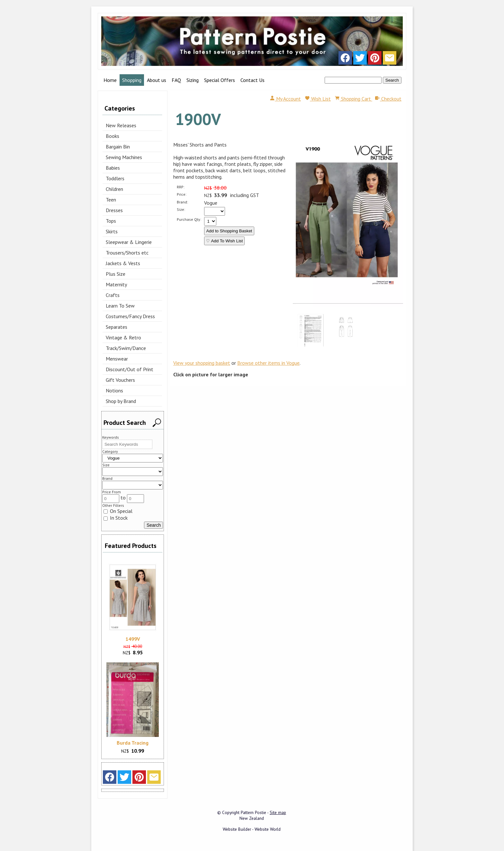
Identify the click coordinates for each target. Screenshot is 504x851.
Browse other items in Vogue (268, 363)
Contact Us (252, 80)
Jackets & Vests (123, 263)
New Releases (121, 125)
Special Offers (220, 80)
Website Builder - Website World (252, 829)
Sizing (193, 80)
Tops (111, 221)
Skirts (112, 231)
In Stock (116, 518)
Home (110, 80)
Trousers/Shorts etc (127, 253)
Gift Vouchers (120, 380)
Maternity (116, 284)
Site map (278, 812)
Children (114, 189)
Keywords (111, 437)
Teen (111, 200)
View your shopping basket (202, 363)
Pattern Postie (253, 812)
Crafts (113, 295)
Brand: (182, 202)
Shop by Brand (121, 401)
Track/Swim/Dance (126, 348)
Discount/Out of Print (130, 369)
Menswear (117, 359)
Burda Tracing (133, 743)
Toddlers (115, 178)
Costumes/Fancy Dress (130, 316)
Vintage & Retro (123, 337)
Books (113, 136)
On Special (118, 511)
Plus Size (116, 274)
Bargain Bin (118, 147)
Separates (117, 327)
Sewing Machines (124, 157)
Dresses (114, 210)
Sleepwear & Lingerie (129, 242)
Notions (114, 390)
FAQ (176, 80)
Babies (113, 168)
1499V (133, 639)
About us (157, 80)
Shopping (132, 80)
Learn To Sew (120, 306)
